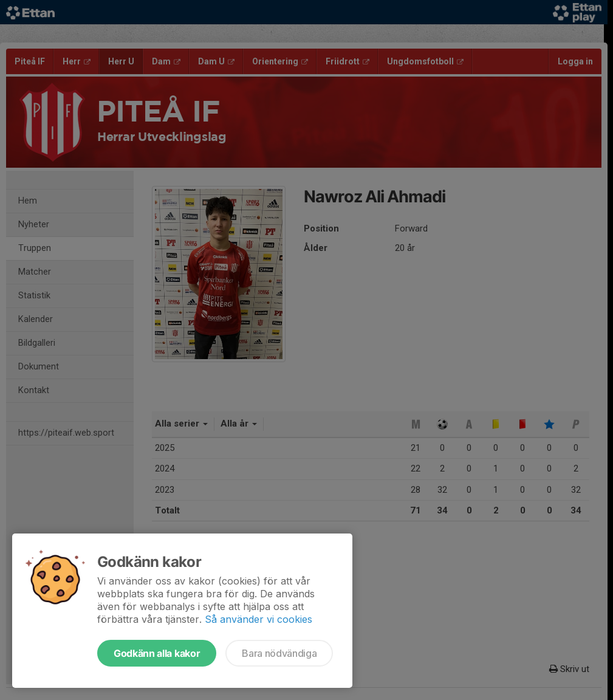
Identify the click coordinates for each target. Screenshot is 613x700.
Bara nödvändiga (279, 653)
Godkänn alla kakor (157, 653)
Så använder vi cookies (259, 619)
